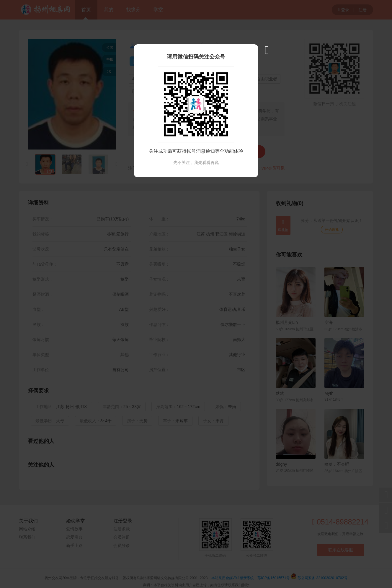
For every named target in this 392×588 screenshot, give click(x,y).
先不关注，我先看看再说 (196, 163)
